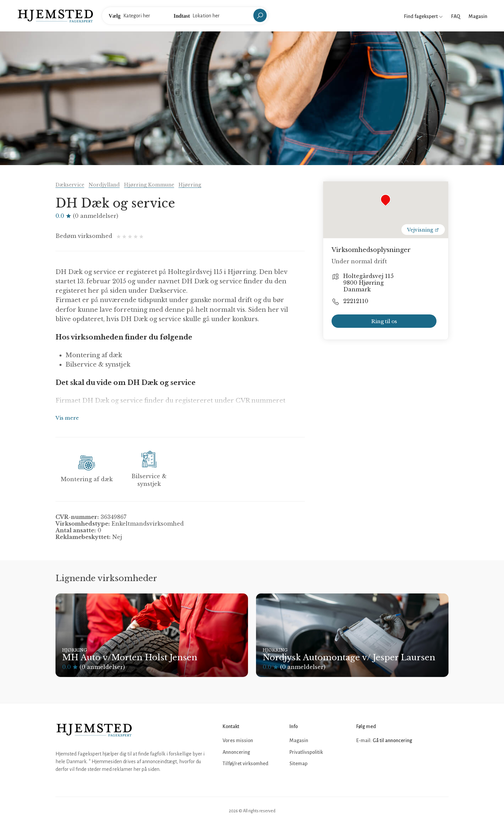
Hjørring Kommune (149, 185)
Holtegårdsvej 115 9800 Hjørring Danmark (368, 283)
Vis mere (67, 418)
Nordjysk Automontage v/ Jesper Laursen (349, 657)
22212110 (356, 301)
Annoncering (236, 752)
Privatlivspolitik (306, 752)
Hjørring (190, 185)
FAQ (456, 16)
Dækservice (70, 185)
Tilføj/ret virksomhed (245, 764)
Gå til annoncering (392, 740)
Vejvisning (423, 230)
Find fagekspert (423, 16)
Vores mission (238, 740)
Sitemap (298, 764)
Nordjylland (104, 185)
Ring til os (384, 321)
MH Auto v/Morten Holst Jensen (130, 657)
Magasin (478, 16)
